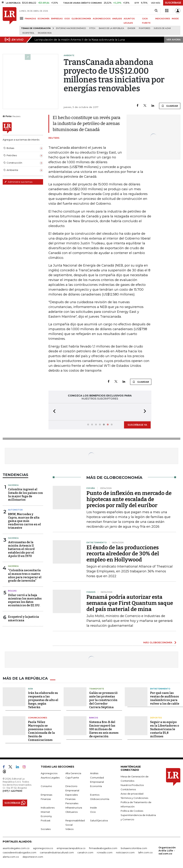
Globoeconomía (100, 799)
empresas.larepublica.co (71, 848)
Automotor (15, 509)
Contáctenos (128, 789)
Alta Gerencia (73, 773)
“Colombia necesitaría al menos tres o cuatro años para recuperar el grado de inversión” (25, 575)
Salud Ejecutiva (99, 820)
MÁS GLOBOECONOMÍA (158, 642)
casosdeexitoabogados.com (19, 852)
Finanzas (46, 799)
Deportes (156, 717)
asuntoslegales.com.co (16, 848)
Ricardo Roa (45, 33)
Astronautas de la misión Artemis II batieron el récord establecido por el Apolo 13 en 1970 (21, 549)
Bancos (94, 717)
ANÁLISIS (117, 19)
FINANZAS (30, 19)
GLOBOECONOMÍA (81, 19)
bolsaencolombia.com (134, 848)
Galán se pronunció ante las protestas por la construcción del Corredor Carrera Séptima (103, 700)
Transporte (97, 688)
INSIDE (175, 19)
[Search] (156, 11)
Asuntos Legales (50, 777)
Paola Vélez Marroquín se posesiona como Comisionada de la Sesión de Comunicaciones (41, 731)
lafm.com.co (145, 852)
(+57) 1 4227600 (12, 790)
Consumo (46, 786)
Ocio (93, 812)
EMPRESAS (57, 19)
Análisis (94, 773)
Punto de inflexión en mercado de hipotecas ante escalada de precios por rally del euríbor (129, 499)
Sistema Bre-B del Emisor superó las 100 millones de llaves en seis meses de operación (104, 729)
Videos (69, 829)
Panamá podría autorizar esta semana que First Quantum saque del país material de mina (130, 603)
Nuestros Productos (132, 785)
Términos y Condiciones (134, 798)
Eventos (95, 794)
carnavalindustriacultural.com (57, 852)
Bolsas (12, 590)
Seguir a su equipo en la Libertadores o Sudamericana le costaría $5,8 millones (165, 729)
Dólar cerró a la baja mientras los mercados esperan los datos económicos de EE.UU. (25, 600)
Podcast (46, 820)
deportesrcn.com (33, 856)
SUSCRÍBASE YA (137, 424)
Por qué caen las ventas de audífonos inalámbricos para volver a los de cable (165, 698)
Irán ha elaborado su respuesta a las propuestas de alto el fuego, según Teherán (43, 700)
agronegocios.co (43, 848)
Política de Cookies (132, 810)
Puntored (144, 28)
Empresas (46, 794)
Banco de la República (111, 28)
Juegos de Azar (162, 28)
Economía (96, 786)
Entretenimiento (160, 688)
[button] (53, 412)
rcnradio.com (105, 852)
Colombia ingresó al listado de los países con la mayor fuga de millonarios (25, 494)
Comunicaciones (38, 717)
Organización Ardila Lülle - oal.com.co (167, 850)
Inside (93, 807)
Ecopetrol (28, 33)
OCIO (67, 19)
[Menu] (22, 18)
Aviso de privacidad (132, 793)
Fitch (92, 28)
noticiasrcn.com (125, 852)
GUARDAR (170, 106)
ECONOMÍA (44, 19)
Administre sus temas (18, 182)
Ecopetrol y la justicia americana (24, 618)
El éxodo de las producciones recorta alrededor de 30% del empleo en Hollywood (123, 553)
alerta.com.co (11, 856)
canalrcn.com (85, 852)
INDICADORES (163, 19)
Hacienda (13, 485)
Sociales (46, 829)
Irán (30, 688)
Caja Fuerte (72, 777)
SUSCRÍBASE (173, 3)
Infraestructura (74, 807)
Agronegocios (49, 773)
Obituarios (71, 812)
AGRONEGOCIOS (102, 19)
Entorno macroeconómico (71, 28)
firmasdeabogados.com (103, 848)
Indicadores (48, 807)
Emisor (131, 28)
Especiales (72, 794)
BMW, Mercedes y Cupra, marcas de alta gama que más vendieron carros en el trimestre (24, 521)
